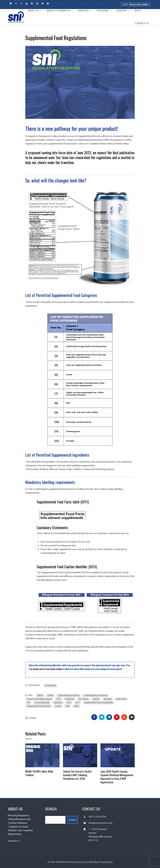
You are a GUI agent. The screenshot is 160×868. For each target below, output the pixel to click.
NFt (28, 703)
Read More (15, 841)
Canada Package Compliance (69, 695)
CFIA (59, 699)
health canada (121, 699)
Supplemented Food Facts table (39, 706)
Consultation (83, 699)
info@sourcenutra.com (101, 823)
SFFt (78, 703)
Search (72, 820)
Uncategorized (50, 685)
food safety (108, 699)
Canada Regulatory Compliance (96, 695)
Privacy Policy (106, 862)
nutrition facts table (42, 703)
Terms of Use (81, 862)
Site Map (94, 862)
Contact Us (142, 23)
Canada (50, 695)
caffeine (40, 695)
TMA (67, 706)
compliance (69, 699)
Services (85, 11)
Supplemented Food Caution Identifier (99, 703)
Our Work (104, 11)
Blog (138, 11)
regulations (58, 703)
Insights (123, 11)
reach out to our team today (47, 669)
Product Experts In (60, 11)
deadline (96, 699)
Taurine (58, 706)
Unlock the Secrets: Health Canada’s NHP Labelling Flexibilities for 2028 (77, 775)
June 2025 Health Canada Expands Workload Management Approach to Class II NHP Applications (117, 777)
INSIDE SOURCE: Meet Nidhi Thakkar (39, 773)
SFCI (69, 703)
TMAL (76, 706)
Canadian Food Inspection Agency (39, 699)
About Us (35, 11)
